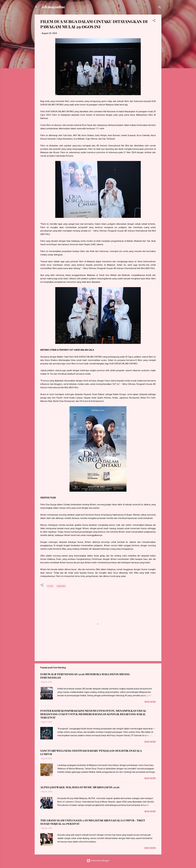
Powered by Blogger (98, 861)
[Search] (160, 8)
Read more (150, 702)
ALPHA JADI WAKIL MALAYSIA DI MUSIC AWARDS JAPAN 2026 (80, 787)
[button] (154, 21)
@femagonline (53, 7)
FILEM (50, 586)
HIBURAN (61, 586)
